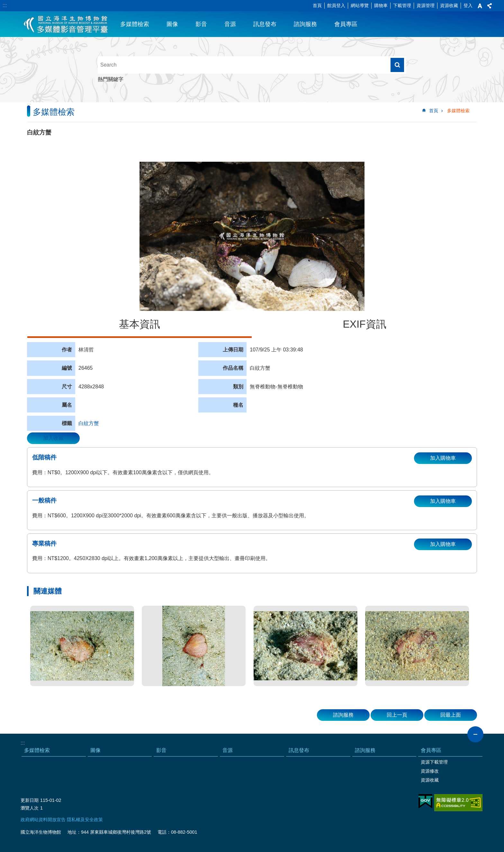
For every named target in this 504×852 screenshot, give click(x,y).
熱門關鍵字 (111, 79)
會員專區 (346, 24)
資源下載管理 (434, 762)
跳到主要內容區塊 (3, 3)
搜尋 (397, 65)
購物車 (381, 5)
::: (5, 5)
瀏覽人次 (30, 808)
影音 (201, 24)
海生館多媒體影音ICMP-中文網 (66, 24)
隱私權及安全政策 (85, 820)
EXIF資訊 (364, 324)
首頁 (317, 5)
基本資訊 (139, 324)
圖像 (172, 24)
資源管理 (426, 5)
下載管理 (402, 5)
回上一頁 (397, 715)
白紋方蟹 (89, 423)
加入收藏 (53, 438)
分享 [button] (490, 6)
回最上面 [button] (451, 715)
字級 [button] (480, 6)
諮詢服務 (305, 24)
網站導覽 (360, 5)
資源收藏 (449, 5)
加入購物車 (443, 458)
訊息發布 (265, 24)
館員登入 (336, 5)
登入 (468, 5)
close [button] (475, 734)
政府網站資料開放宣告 (43, 820)
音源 (230, 24)
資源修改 (430, 771)
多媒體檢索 (135, 24)
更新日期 (30, 800)
